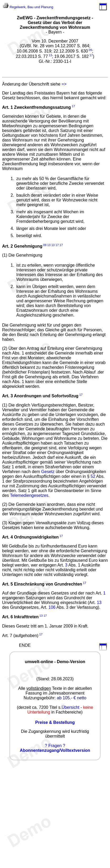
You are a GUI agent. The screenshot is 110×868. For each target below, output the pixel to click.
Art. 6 (7, 617)
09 (90, 50)
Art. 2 (7, 246)
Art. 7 (7, 636)
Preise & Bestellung (55, 722)
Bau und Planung (40, 7)
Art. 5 (7, 584)
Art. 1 (7, 107)
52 (93, 476)
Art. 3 (7, 396)
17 (91, 55)
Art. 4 (7, 537)
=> (64, 84)
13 (50, 55)
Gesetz (48, 472)
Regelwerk (18, 7)
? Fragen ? (55, 746)
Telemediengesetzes (29, 495)
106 (52, 607)
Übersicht (71, 707)
